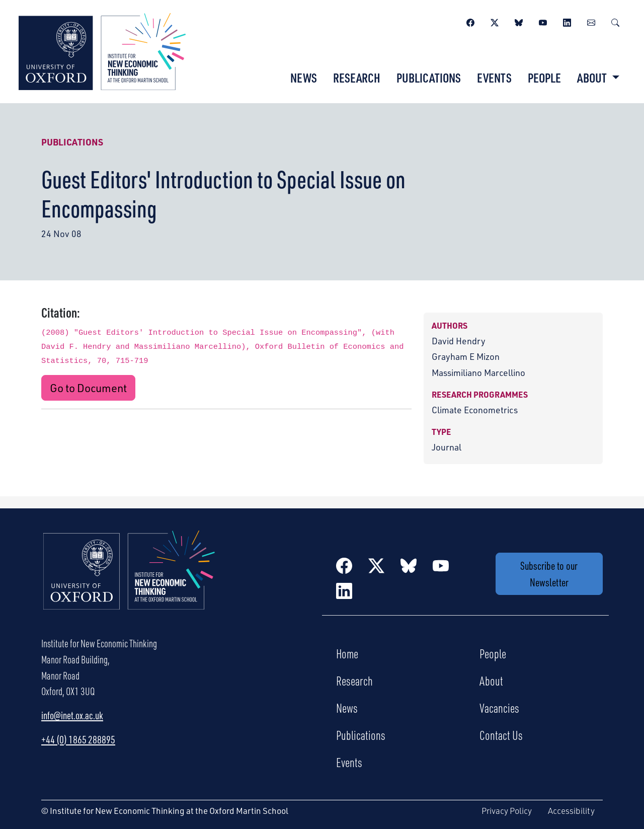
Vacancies (499, 708)
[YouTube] (543, 21)
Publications (429, 78)
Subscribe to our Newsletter (549, 574)
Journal (447, 447)
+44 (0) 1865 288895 (78, 739)
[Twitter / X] (495, 21)
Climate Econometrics (475, 410)
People (544, 78)
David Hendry (459, 341)
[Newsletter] (591, 21)
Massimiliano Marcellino (478, 372)
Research (357, 78)
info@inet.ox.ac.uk (72, 715)
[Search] (615, 21)
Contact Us (501, 735)
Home (347, 653)
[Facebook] (470, 21)
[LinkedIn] (567, 21)
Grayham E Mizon (466, 356)
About (491, 681)
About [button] (593, 78)
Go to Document (88, 388)
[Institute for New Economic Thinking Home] (129, 581)
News (304, 78)
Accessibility (571, 811)
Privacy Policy (507, 811)
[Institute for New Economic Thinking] (102, 50)
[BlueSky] (519, 21)
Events (494, 78)
